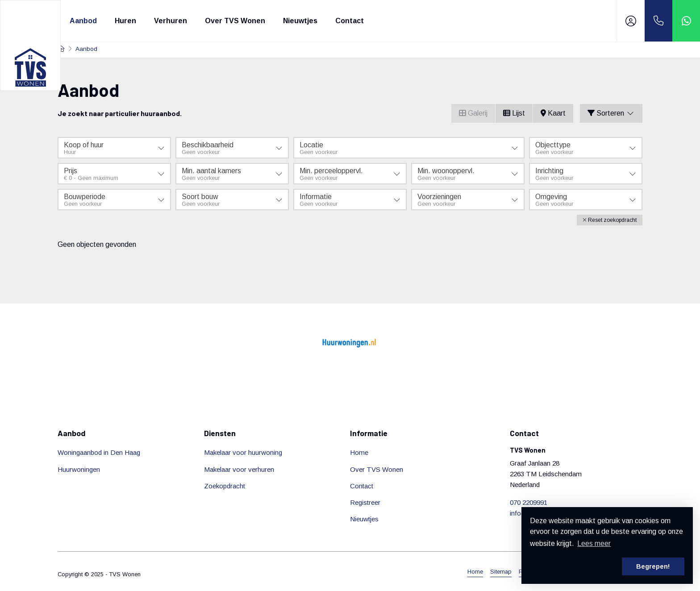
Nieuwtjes (300, 21)
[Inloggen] (631, 21)
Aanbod (83, 21)
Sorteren (611, 113)
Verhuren (171, 21)
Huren (125, 21)
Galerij (473, 113)
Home (475, 572)
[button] (610, 220)
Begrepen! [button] (653, 566)
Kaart (553, 113)
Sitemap (501, 572)
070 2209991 (529, 502)
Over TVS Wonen (235, 21)
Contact (350, 21)
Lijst (514, 113)
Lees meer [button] (594, 543)
